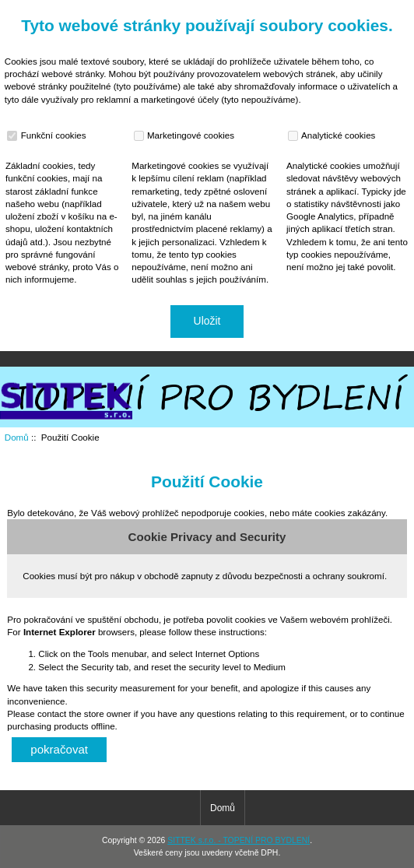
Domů (332, 11)
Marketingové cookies (186, 135)
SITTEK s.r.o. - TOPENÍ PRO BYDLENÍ (239, 840)
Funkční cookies (48, 135)
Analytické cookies (333, 135)
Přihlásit (386, 11)
